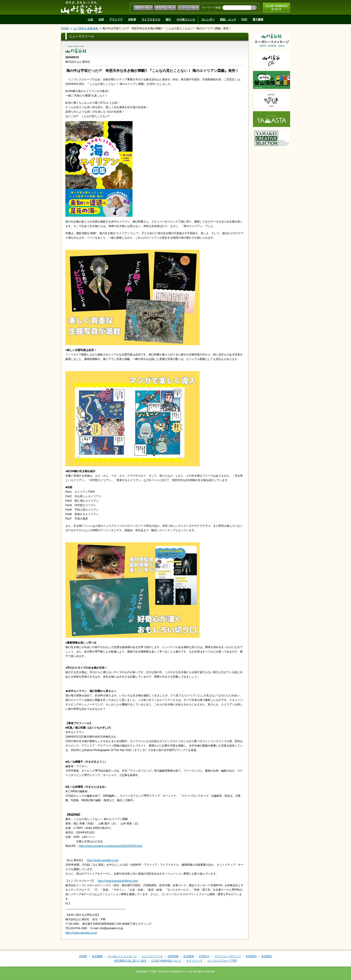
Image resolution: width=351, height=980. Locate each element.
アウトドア (116, 19)
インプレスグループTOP (222, 961)
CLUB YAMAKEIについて (276, 8)
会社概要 (97, 956)
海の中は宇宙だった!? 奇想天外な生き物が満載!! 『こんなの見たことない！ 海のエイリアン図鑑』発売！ (167, 28)
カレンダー (208, 19)
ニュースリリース (152, 956)
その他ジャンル (186, 19)
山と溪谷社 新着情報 (86, 28)
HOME (65, 28)
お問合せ (204, 956)
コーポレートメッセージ (122, 956)
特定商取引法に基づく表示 (130, 961)
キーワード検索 (212, 8)
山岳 (90, 19)
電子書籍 (258, 19)
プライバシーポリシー (228, 956)
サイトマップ (194, 961)
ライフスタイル (151, 19)
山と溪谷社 (82, 7)
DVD (244, 19)
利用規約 (251, 956)
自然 (101, 19)
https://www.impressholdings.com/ (118, 881)
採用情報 (173, 956)
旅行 (168, 19)
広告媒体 (189, 956)
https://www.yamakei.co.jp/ (103, 860)
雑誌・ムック (228, 19)
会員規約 (267, 956)
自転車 (132, 19)
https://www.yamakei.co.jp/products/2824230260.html (111, 846)
